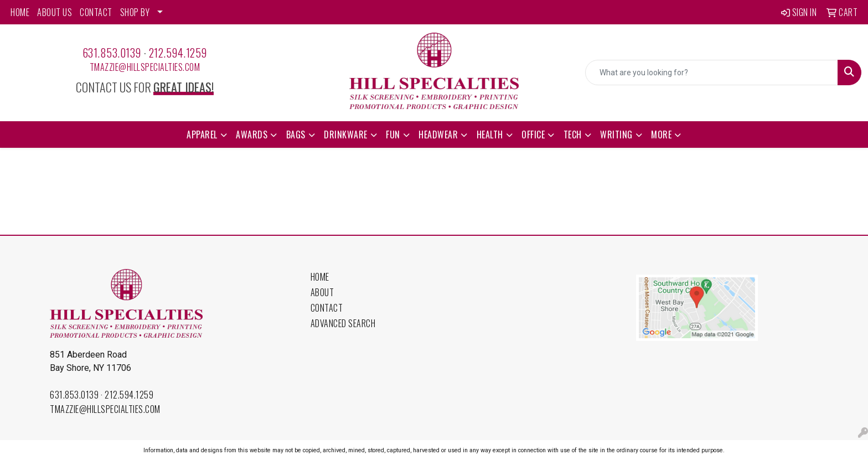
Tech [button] (573, 135)
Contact (327, 308)
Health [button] (490, 135)
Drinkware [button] (346, 135)
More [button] (661, 135)
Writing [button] (616, 135)
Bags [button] (296, 135)
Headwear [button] (438, 135)
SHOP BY (135, 12)
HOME (20, 12)
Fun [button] (393, 135)
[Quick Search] (712, 73)
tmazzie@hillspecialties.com (145, 67)
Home (320, 277)
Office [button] (533, 135)
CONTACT (96, 12)
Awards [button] (252, 135)
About (322, 292)
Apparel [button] (202, 135)
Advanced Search (343, 323)
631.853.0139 (112, 53)
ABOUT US (55, 12)
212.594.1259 (178, 53)
